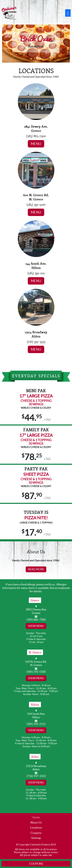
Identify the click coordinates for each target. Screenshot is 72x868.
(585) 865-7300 (36, 620)
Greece (35, 600)
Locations (36, 828)
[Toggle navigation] (68, 13)
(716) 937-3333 (36, 776)
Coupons (36, 833)
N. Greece (35, 652)
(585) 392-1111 (36, 724)
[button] (7, 44)
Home (36, 817)
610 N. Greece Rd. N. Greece (36, 197)
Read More (36, 569)
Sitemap (36, 838)
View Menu (36, 626)
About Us (36, 822)
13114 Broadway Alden (36, 334)
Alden (35, 757)
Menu (36, 144)
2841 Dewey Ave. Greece (36, 129)
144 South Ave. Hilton (36, 266)
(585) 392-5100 (36, 672)
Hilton (35, 705)
